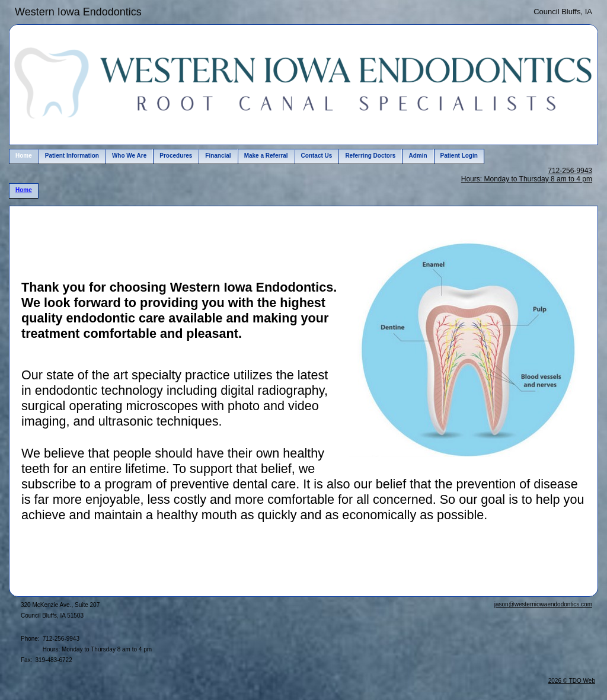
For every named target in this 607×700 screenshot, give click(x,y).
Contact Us (317, 156)
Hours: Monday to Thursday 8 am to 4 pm (527, 179)
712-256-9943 (570, 171)
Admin (418, 156)
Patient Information (72, 156)
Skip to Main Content (42, 10)
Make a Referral (266, 156)
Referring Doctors (370, 156)
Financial (218, 156)
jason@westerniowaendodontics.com (543, 604)
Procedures (176, 156)
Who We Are (129, 156)
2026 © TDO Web (572, 681)
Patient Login (459, 156)
